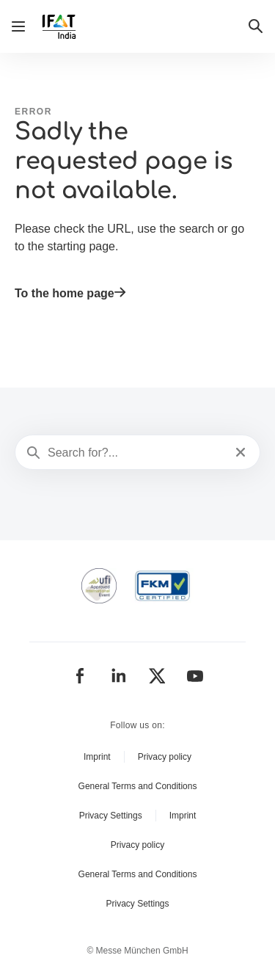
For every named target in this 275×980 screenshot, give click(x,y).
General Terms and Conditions (138, 786)
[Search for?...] (136, 453)
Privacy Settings (111, 816)
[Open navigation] (18, 26)
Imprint (97, 757)
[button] (256, 26)
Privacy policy (165, 757)
